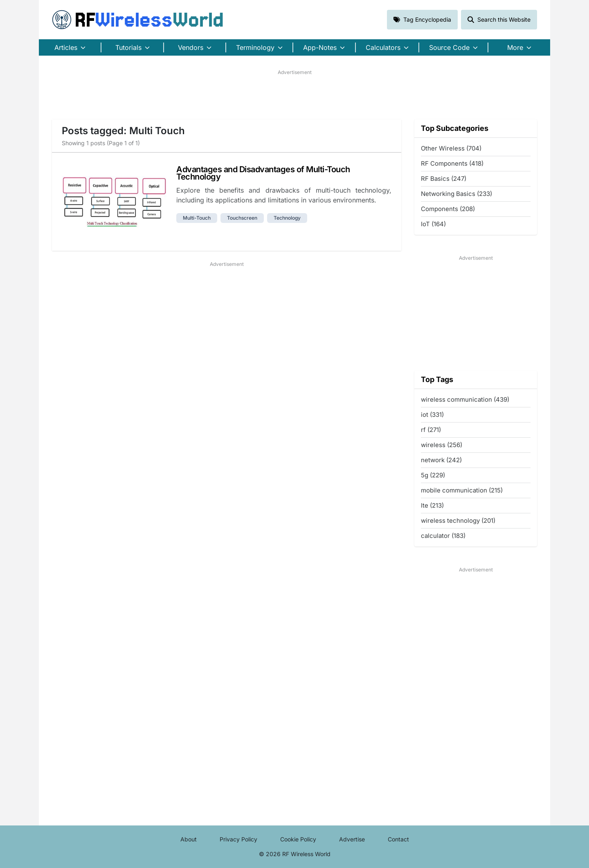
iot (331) (432, 415)
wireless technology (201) (458, 521)
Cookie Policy (298, 839)
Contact (398, 839)
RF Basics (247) (444, 179)
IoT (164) (433, 224)
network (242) (441, 460)
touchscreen (242, 218)
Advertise (352, 839)
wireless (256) (442, 445)
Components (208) (448, 209)
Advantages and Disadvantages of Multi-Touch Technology (263, 173)
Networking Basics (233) (456, 194)
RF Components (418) (452, 163)
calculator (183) (443, 536)
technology (287, 218)
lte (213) (432, 505)
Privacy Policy (238, 839)
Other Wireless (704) (451, 148)
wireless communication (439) (465, 399)
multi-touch (197, 218)
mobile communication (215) (462, 490)
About (189, 839)
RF (138, 20)
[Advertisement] (294, 94)
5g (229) (433, 475)
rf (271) (431, 430)
